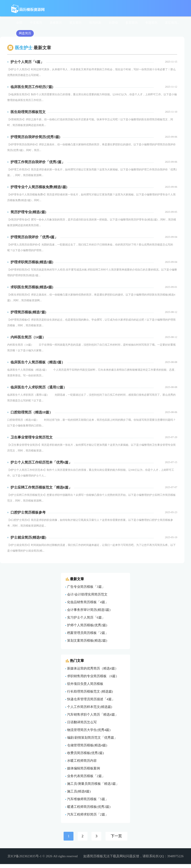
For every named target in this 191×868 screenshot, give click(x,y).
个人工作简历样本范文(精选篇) (90, 707)
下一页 (116, 836)
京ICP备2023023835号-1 (25, 856)
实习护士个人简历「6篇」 (86, 617)
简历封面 (95, 23)
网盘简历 (25, 33)
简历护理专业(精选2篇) (28, 212)
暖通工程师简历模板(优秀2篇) (89, 807)
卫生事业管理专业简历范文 (32, 437)
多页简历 (132, 23)
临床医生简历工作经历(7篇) (32, 87)
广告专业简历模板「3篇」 (86, 587)
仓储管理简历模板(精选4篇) (87, 745)
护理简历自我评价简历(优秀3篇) (35, 137)
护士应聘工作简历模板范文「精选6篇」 (41, 487)
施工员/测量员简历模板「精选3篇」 (93, 784)
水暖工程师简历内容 (82, 761)
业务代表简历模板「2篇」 (86, 776)
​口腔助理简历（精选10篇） (32, 412)
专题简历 (151, 23)
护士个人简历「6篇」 (27, 62)
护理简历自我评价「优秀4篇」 (34, 237)
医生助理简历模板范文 (28, 112)
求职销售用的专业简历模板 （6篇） (93, 676)
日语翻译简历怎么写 (82, 722)
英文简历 (75, 23)
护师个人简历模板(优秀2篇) (87, 625)
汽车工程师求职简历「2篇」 (88, 814)
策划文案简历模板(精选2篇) (87, 641)
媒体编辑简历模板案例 (84, 768)
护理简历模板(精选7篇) (28, 312)
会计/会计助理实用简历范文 (87, 594)
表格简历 (56, 23)
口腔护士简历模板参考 (28, 512)
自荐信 (113, 23)
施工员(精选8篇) (79, 791)
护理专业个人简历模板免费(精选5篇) (39, 187)
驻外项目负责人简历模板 (85, 684)
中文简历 (36, 23)
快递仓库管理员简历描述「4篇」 (91, 699)
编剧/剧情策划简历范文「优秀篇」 (92, 738)
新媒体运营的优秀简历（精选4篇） (93, 668)
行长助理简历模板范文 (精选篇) (90, 691)
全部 (19, 23)
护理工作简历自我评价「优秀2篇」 (38, 162)
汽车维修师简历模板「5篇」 (88, 799)
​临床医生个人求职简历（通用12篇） (39, 387)
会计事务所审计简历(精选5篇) (89, 610)
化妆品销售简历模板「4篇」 (88, 602)
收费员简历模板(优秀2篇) (86, 753)
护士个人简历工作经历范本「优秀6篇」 (41, 462)
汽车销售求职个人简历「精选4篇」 (93, 715)
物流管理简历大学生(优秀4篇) (89, 730)
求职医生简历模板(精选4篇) (32, 287)
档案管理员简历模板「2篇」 (88, 633)
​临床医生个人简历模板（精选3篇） (38, 362)
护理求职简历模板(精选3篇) (32, 262)
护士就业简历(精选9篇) (28, 537)
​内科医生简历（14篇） (28, 337)
